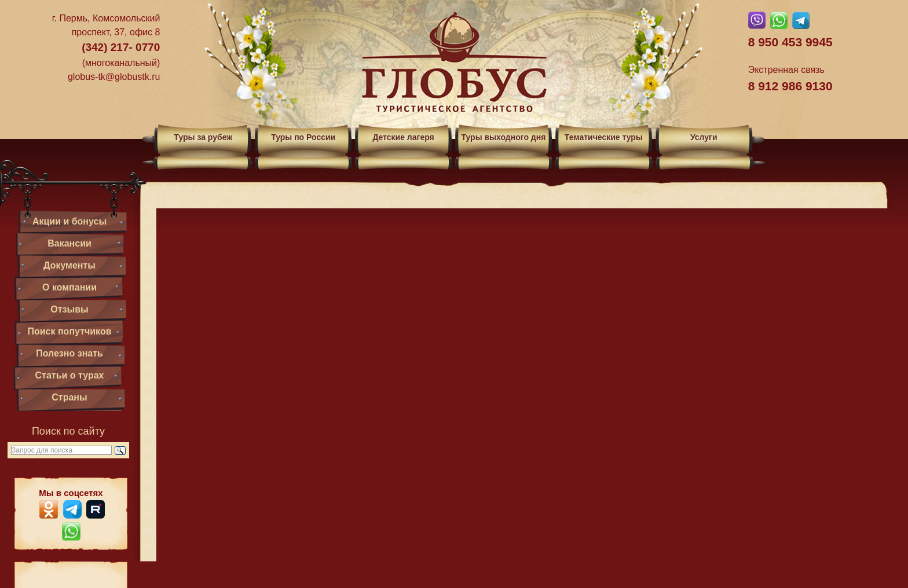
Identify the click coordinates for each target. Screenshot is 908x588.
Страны (69, 397)
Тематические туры (604, 137)
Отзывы (69, 309)
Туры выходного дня (503, 137)
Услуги (704, 137)
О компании (69, 287)
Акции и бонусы (69, 221)
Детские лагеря (403, 137)
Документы (69, 265)
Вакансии (69, 243)
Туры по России (303, 137)
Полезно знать (69, 353)
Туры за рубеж (203, 137)
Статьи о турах (70, 375)
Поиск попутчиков (69, 331)
